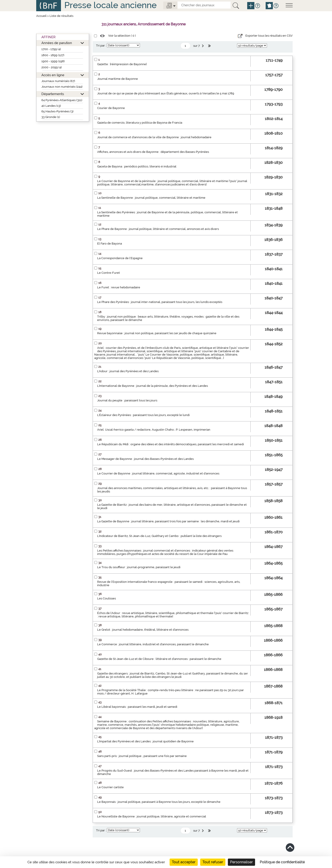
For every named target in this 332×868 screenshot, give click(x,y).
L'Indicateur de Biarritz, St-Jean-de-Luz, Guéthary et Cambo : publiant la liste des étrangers (159, 536)
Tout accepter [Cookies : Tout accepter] (184, 862)
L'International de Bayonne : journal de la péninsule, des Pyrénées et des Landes (153, 386)
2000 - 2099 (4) (52, 67)
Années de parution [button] (57, 43)
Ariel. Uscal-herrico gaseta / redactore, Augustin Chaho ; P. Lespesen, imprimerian (154, 430)
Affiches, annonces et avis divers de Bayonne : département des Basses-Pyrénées (153, 152)
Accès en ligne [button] (53, 75)
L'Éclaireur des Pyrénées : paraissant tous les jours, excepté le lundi (143, 415)
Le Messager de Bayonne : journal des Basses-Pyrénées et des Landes (145, 459)
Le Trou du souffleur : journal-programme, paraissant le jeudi (139, 567)
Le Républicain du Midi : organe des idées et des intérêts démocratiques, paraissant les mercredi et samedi (170, 444)
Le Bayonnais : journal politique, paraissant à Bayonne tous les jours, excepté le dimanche (159, 802)
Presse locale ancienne (110, 5)
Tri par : (101, 46)
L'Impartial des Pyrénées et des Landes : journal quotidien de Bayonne (145, 741)
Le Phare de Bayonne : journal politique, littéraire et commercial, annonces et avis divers (158, 229)
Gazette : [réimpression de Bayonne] (122, 64)
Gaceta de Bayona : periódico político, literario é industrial (137, 166)
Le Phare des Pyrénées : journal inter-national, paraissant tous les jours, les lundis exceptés (160, 302)
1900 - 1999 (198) (53, 61)
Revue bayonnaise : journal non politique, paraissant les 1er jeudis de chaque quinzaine (157, 333)
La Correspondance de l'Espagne (120, 258)
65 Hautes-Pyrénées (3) (57, 111)
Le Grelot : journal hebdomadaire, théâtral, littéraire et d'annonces (143, 630)
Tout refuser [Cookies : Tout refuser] (213, 862)
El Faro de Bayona (110, 244)
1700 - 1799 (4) (51, 49)
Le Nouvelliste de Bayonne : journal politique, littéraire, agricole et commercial (152, 816)
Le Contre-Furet (109, 273)
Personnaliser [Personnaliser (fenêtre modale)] (241, 862)
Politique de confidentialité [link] (282, 862)
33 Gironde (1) (51, 117)
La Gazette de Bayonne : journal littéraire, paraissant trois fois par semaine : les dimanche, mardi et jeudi (168, 521)
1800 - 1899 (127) (53, 55)
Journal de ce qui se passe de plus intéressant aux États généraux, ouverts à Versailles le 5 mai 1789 (166, 93)
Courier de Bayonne (111, 108)
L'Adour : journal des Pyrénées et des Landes (128, 371)
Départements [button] (53, 94)
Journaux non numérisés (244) (62, 87)
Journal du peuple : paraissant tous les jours (127, 400)
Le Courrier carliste (110, 787)
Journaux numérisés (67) (58, 81)
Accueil (41, 16)
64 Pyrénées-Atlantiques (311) (62, 100)
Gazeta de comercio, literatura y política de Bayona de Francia (140, 123)
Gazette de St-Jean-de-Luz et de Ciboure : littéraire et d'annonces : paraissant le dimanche (159, 659)
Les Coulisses (107, 598)
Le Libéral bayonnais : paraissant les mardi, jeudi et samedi (137, 707)
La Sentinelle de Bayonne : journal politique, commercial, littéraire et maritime (151, 198)
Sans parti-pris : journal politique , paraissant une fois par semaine (142, 756)
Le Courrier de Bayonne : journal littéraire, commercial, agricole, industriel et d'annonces (158, 473)
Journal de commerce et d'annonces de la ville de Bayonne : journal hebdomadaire (154, 137)
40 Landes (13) (51, 106)
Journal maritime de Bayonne (118, 79)
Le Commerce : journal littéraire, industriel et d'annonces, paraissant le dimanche (153, 644)
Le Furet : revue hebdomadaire (119, 287)
